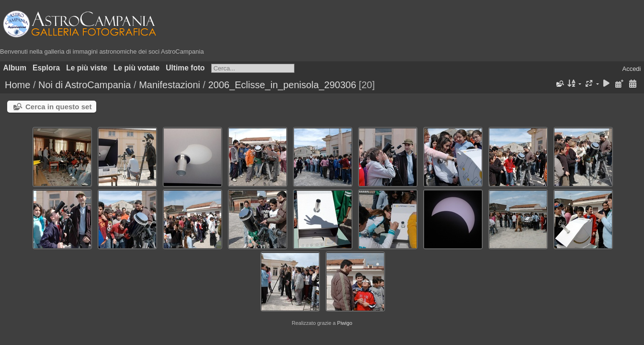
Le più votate (136, 68)
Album (15, 68)
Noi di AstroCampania (85, 85)
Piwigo (345, 323)
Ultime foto (185, 68)
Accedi (631, 69)
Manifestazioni (169, 85)
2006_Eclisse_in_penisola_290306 (282, 85)
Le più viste (87, 68)
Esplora (46, 68)
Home (17, 85)
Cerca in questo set (58, 107)
